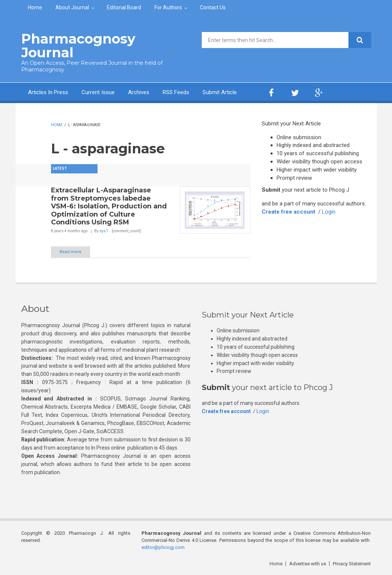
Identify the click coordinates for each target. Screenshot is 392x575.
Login (329, 212)
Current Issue (98, 92)
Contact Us (213, 7)
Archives (139, 92)
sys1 (104, 231)
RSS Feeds (176, 92)
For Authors (168, 7)
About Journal (72, 7)
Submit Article (220, 92)
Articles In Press (48, 92)
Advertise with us (308, 564)
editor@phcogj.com (163, 547)
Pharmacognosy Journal (78, 46)
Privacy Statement (352, 564)
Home (35, 7)
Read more (71, 252)
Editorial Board (124, 7)
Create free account (289, 212)
